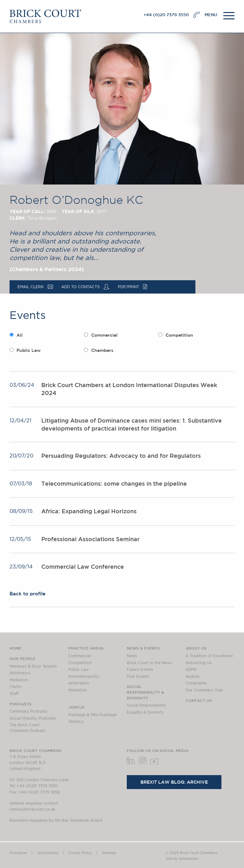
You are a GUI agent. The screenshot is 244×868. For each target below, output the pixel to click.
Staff (14, 694)
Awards (193, 677)
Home (15, 648)
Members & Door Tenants (33, 666)
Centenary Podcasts (29, 711)
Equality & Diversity (145, 712)
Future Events (140, 670)
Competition (179, 335)
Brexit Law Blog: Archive (174, 782)
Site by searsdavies (182, 859)
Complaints (196, 683)
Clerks (15, 687)
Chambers (102, 350)
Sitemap (109, 853)
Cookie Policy (80, 853)
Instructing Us (199, 663)
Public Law (29, 350)
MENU (211, 15)
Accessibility (48, 853)
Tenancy (76, 722)
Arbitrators (20, 673)
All (20, 335)
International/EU (84, 677)
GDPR (191, 670)
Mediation (78, 690)
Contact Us (199, 700)
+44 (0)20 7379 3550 (166, 15)
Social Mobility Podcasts (33, 718)
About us (196, 648)
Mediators (19, 680)
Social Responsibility (146, 705)
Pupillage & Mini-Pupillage (92, 715)
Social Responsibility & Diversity (145, 692)
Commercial (104, 335)
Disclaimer (18, 853)
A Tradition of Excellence (209, 656)
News (132, 656)
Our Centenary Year (204, 690)
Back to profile (27, 594)
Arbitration (79, 683)
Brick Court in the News (149, 663)
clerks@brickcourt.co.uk (32, 809)
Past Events (138, 677)
